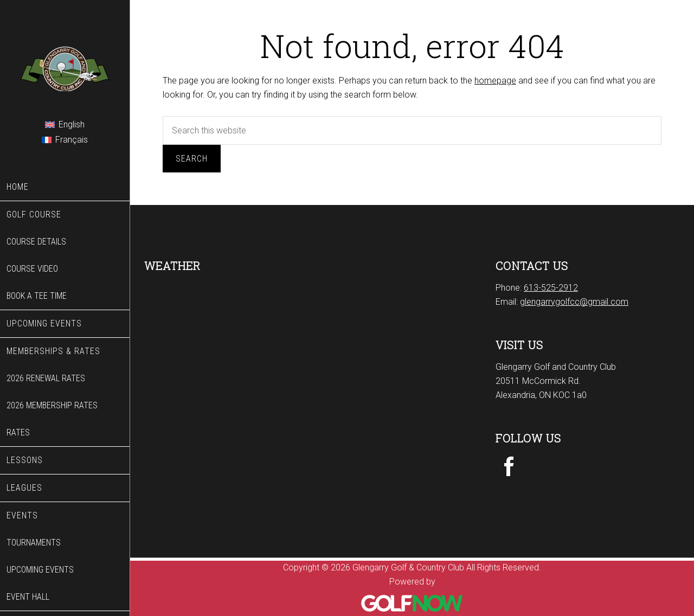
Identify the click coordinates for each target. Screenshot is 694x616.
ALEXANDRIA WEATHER (236, 322)
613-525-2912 (551, 288)
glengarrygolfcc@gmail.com (574, 302)
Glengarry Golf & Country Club (65, 56)
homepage (495, 81)
